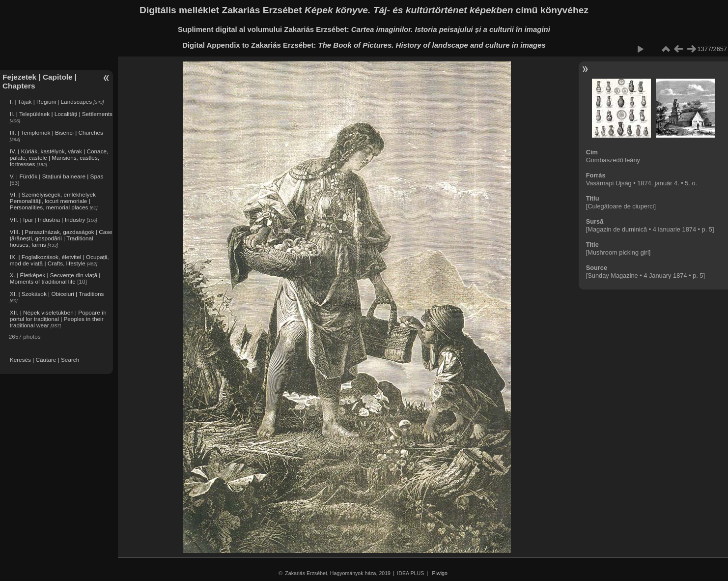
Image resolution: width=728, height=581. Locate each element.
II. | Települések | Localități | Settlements (61, 114)
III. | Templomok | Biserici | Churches (56, 132)
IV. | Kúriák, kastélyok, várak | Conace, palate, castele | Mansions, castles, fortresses (59, 158)
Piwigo (440, 573)
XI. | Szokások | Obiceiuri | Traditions (57, 294)
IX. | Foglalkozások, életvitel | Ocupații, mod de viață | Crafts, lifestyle (59, 260)
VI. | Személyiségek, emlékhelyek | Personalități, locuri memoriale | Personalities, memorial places (54, 201)
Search (70, 360)
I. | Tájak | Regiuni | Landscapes (51, 102)
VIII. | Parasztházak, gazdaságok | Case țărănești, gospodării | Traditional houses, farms (61, 238)
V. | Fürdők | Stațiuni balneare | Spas (57, 176)
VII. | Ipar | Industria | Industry (48, 219)
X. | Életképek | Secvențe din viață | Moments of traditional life (55, 278)
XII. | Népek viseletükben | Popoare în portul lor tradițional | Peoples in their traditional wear (58, 319)
